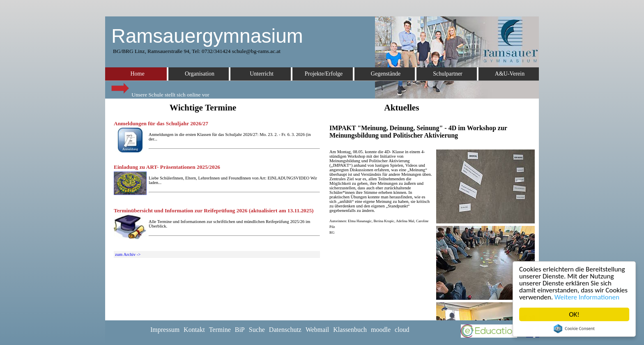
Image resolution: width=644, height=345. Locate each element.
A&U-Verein (510, 74)
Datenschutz (285, 330)
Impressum (165, 330)
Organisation (200, 74)
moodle (381, 330)
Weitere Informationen (587, 297)
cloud (402, 330)
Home (137, 74)
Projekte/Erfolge (324, 74)
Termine (220, 330)
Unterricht (262, 74)
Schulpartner (448, 74)
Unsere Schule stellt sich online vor (159, 93)
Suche (257, 330)
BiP (240, 330)
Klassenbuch (350, 330)
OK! (574, 314)
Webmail (317, 330)
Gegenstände (386, 74)
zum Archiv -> (128, 254)
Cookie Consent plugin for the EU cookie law (574, 329)
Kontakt (194, 330)
